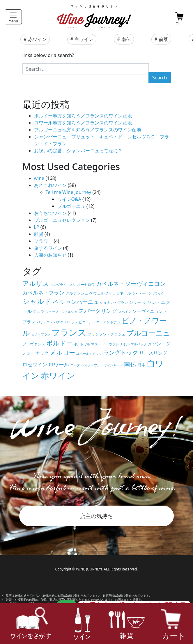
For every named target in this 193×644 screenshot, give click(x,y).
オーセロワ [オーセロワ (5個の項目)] (86, 284)
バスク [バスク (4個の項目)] (59, 322)
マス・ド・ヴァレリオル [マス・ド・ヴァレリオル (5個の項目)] (110, 344)
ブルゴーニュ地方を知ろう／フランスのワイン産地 (88, 130)
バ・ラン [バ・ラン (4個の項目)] (71, 322)
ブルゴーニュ (71, 206)
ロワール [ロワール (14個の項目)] (59, 364)
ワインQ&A (69, 199)
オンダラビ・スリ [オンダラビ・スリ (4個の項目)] (63, 285)
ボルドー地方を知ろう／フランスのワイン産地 (83, 116)
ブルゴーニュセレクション (62, 220)
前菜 (163, 39)
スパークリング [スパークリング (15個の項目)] (98, 311)
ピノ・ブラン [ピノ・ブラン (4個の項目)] (41, 334)
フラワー (43, 241)
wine (39, 178)
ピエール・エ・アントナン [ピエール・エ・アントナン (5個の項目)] (100, 322)
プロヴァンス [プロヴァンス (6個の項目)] (34, 344)
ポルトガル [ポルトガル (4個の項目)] (82, 344)
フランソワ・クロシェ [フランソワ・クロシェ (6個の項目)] (107, 334)
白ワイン (84, 39)
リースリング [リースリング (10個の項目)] (153, 353)
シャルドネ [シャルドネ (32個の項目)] (41, 301)
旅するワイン (48, 248)
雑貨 (39, 234)
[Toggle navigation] (13, 17)
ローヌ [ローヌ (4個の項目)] (75, 365)
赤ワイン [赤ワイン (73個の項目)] (58, 375)
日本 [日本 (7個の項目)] (141, 365)
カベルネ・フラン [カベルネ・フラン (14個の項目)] (43, 292)
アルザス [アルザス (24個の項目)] (36, 283)
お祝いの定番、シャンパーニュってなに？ (78, 151)
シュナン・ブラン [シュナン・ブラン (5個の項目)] (114, 302)
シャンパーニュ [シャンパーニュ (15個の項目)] (79, 302)
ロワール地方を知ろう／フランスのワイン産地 (83, 123)
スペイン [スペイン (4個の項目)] (125, 312)
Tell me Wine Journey (69, 192)
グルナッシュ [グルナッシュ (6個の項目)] (77, 293)
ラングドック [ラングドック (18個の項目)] (121, 353)
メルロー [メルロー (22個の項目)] (62, 352)
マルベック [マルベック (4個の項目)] (139, 344)
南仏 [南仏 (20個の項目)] (130, 364)
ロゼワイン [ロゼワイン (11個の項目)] (35, 364)
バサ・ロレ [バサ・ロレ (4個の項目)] (45, 322)
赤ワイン (37, 39)
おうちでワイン (50, 213)
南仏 (126, 39)
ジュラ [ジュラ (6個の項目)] (39, 311)
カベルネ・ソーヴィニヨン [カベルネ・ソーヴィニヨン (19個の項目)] (131, 283)
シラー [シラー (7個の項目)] (135, 302)
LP (37, 227)
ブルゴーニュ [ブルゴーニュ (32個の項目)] (148, 333)
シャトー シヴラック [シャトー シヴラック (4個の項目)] (148, 293)
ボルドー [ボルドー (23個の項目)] (60, 343)
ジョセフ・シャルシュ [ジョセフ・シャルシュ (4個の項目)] (61, 312)
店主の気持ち (96, 516)
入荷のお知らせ (50, 255)
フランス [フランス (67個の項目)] (69, 332)
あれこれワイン (50, 185)
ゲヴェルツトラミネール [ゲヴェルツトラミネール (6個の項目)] (110, 293)
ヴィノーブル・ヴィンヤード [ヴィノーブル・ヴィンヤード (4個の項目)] (102, 365)
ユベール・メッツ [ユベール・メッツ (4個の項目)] (89, 354)
